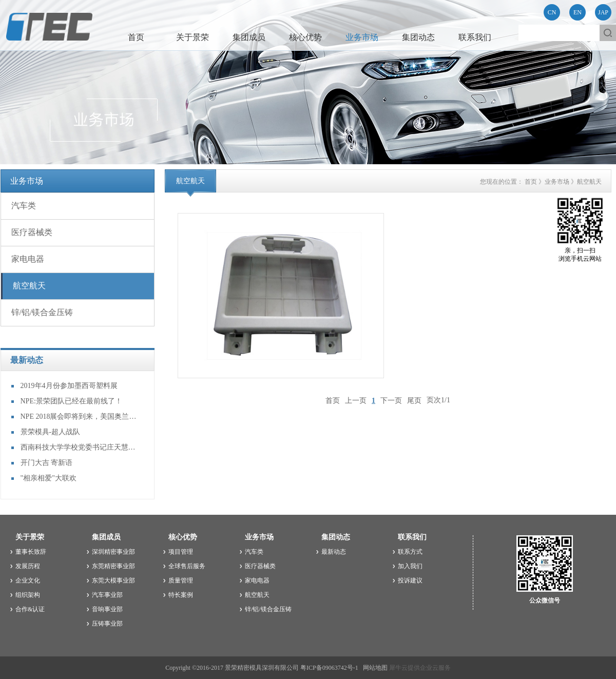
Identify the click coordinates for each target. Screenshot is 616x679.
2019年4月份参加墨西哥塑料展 (69, 386)
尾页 (414, 400)
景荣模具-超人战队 (51, 432)
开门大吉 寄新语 (47, 463)
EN (577, 12)
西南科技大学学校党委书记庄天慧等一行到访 (80, 447)
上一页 (356, 400)
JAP (603, 12)
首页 (136, 37)
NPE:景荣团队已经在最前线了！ (71, 401)
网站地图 (374, 668)
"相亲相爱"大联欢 (49, 478)
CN (552, 12)
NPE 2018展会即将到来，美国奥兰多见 (80, 416)
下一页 (391, 400)
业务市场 (557, 182)
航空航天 (589, 182)
